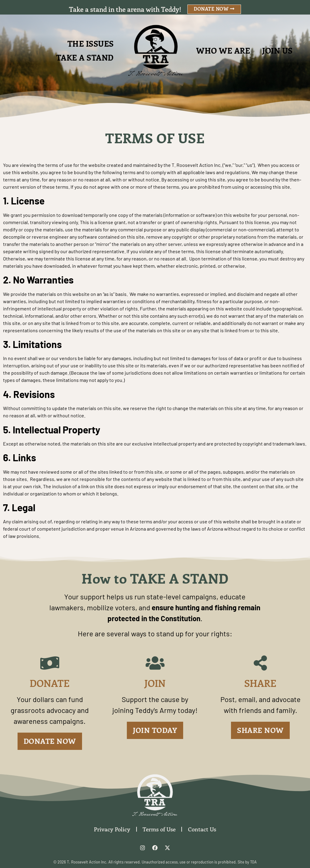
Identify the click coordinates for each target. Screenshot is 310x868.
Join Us (277, 50)
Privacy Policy (112, 829)
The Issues (91, 43)
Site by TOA (247, 862)
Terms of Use (159, 829)
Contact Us (202, 829)
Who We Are (223, 50)
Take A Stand (85, 57)
